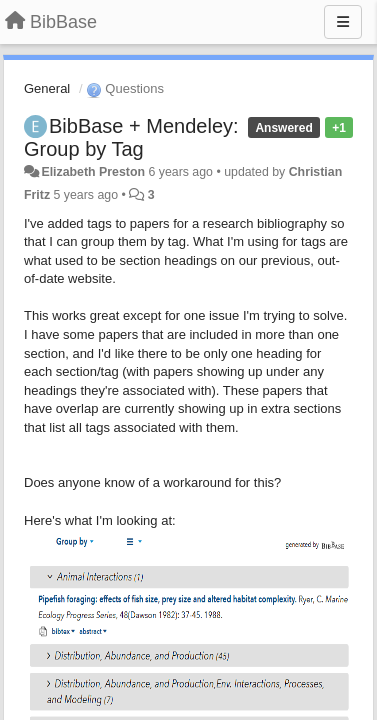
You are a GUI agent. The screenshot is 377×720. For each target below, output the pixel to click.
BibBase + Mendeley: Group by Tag (131, 137)
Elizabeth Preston (93, 172)
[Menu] (343, 22)
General (47, 88)
